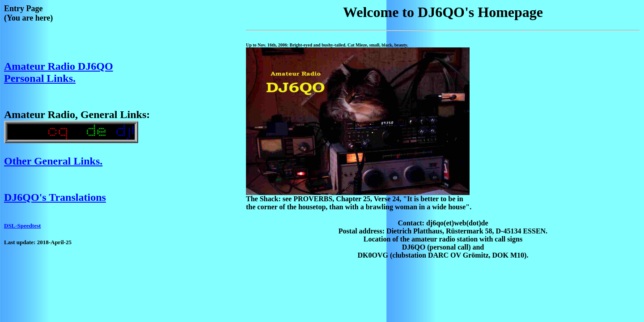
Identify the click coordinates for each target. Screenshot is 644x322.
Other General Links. (53, 161)
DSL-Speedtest (22, 226)
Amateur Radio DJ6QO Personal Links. (59, 72)
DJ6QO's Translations (55, 197)
